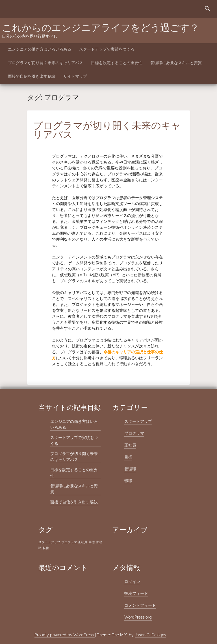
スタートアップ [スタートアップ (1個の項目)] (49, 542)
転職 (128, 481)
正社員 (130, 445)
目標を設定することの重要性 (117, 63)
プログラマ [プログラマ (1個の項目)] (69, 542)
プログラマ (134, 433)
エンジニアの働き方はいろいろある (40, 49)
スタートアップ (138, 421)
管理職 (130, 469)
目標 (128, 457)
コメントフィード (140, 605)
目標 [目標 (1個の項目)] (92, 542)
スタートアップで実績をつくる (107, 49)
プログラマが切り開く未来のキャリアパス (45, 63)
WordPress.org (138, 617)
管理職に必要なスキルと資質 (176, 63)
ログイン (132, 582)
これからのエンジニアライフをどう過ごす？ (101, 28)
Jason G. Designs (150, 635)
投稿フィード (136, 593)
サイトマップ (75, 76)
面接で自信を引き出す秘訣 (32, 76)
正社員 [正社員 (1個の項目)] (83, 542)
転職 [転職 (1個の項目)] (46, 548)
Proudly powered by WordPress (65, 635)
